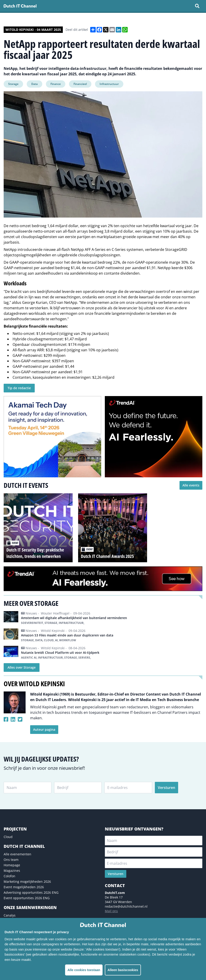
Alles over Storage (22, 667)
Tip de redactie (19, 388)
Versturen (166, 788)
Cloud (8, 837)
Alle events (191, 485)
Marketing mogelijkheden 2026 (27, 881)
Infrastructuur (109, 84)
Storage (13, 84)
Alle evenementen (17, 854)
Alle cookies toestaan (84, 970)
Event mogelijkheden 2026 (24, 887)
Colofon (9, 876)
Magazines (12, 871)
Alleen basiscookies (123, 970)
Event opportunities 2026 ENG (27, 898)
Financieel (80, 84)
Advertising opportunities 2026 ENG (31, 892)
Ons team (11, 860)
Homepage (12, 865)
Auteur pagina (44, 729)
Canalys (10, 915)
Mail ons (111, 911)
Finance (56, 84)
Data (34, 84)
